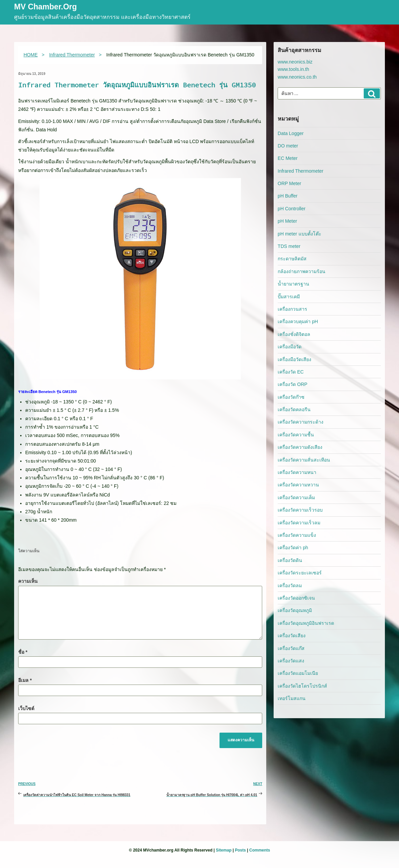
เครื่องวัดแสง (291, 661)
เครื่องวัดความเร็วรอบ (300, 510)
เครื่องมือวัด (290, 347)
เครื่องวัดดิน (290, 560)
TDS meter (289, 246)
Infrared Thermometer (301, 171)
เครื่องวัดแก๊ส (291, 648)
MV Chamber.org (46, 7)
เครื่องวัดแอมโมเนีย (298, 673)
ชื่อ (23, 652)
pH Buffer (288, 196)
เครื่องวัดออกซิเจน (296, 598)
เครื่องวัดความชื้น (296, 435)
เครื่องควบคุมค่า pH (298, 321)
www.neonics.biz (295, 62)
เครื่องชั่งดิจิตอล (294, 334)
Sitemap (224, 850)
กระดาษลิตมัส (292, 259)
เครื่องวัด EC (291, 372)
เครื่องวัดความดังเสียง (300, 447)
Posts (241, 850)
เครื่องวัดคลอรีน (294, 409)
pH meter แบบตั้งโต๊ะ (299, 234)
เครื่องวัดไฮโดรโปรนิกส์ (302, 686)
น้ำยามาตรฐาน (293, 284)
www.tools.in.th (293, 69)
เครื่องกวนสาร (292, 309)
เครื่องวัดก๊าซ (291, 397)
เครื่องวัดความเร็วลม (299, 523)
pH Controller (291, 209)
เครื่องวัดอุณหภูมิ (295, 610)
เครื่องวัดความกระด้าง (301, 422)
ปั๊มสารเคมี (289, 297)
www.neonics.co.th (297, 77)
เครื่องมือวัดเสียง (294, 359)
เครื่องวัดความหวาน (298, 485)
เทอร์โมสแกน (292, 698)
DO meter (288, 146)
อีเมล (25, 680)
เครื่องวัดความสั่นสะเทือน (304, 460)
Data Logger (291, 133)
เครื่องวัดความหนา (297, 472)
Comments (260, 850)
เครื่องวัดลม (290, 585)
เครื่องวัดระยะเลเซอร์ (300, 573)
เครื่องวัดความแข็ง (297, 535)
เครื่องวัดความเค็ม (296, 497)
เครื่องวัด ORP (292, 384)
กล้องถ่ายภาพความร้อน (302, 271)
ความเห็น (28, 581)
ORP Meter (289, 183)
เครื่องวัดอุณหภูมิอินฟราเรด (306, 623)
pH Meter (287, 221)
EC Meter (288, 158)
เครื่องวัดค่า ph (293, 548)
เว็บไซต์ (26, 708)
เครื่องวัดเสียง (292, 636)
